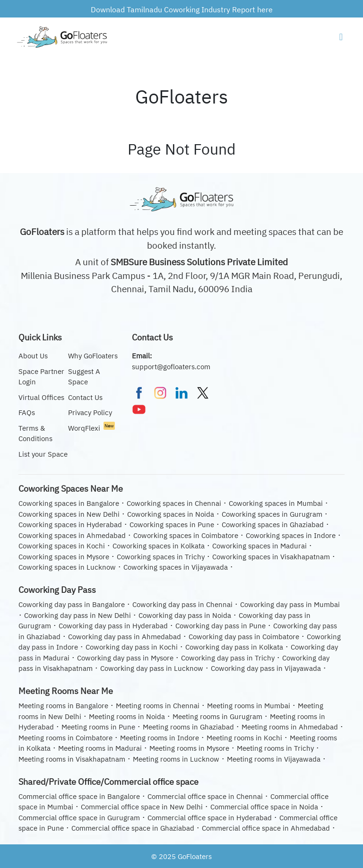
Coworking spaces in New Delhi (69, 514)
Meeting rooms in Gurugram (217, 716)
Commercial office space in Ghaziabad (133, 828)
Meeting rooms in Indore (160, 738)
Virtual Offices (41, 397)
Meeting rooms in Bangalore (63, 706)
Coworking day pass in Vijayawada (266, 668)
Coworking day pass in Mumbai (290, 604)
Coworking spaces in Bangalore (69, 503)
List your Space (43, 454)
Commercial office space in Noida (264, 807)
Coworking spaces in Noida (171, 514)
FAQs (27, 412)
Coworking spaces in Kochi (62, 546)
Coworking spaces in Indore (291, 535)
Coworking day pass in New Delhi (78, 615)
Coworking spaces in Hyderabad (70, 525)
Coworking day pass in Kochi (132, 647)
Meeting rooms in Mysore (189, 748)
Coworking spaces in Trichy (161, 557)
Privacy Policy (90, 412)
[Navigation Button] (341, 37)
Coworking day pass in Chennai (182, 604)
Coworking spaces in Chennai (174, 503)
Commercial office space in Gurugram (79, 818)
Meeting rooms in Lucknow (176, 759)
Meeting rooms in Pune (98, 727)
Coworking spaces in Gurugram (272, 514)
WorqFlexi (91, 428)
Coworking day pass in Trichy (228, 658)
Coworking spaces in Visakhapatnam (271, 557)
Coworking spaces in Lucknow (67, 567)
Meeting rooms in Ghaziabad (188, 727)
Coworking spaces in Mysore (64, 557)
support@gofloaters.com (171, 367)
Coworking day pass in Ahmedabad (125, 637)
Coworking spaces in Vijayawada (176, 567)
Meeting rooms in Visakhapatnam (72, 759)
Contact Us (85, 397)
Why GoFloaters (93, 356)
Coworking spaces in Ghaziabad (273, 525)
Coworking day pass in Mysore (125, 658)
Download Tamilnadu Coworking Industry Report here (182, 9)
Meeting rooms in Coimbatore (65, 738)
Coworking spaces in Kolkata (159, 546)
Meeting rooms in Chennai (158, 706)
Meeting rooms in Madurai (100, 748)
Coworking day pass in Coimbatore (244, 637)
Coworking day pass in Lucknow (152, 668)
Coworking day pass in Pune (220, 626)
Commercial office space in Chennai (205, 796)
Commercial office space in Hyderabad (210, 818)
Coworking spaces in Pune (172, 525)
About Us (33, 356)
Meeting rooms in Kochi (244, 738)
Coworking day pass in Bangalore (72, 604)
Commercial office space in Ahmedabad (266, 828)
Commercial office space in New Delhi (142, 807)
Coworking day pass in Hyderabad (113, 626)
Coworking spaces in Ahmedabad (72, 535)
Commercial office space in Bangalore (79, 796)
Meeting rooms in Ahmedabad (290, 727)
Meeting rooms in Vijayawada (274, 759)
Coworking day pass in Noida (185, 615)
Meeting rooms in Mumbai (249, 706)
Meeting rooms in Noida (127, 716)
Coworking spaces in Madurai (259, 546)
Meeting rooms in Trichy (275, 748)
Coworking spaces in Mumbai (276, 503)
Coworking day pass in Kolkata (234, 647)
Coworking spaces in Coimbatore (186, 535)
